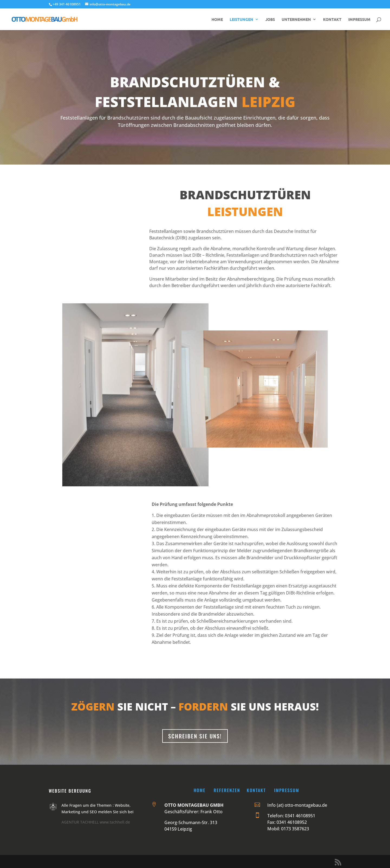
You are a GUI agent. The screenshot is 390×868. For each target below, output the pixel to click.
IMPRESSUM (359, 20)
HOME (217, 20)
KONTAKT (332, 20)
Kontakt (256, 790)
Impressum (287, 790)
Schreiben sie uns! (195, 736)
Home (200, 790)
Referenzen (227, 790)
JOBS (270, 20)
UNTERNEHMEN (296, 20)
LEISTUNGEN (241, 20)
